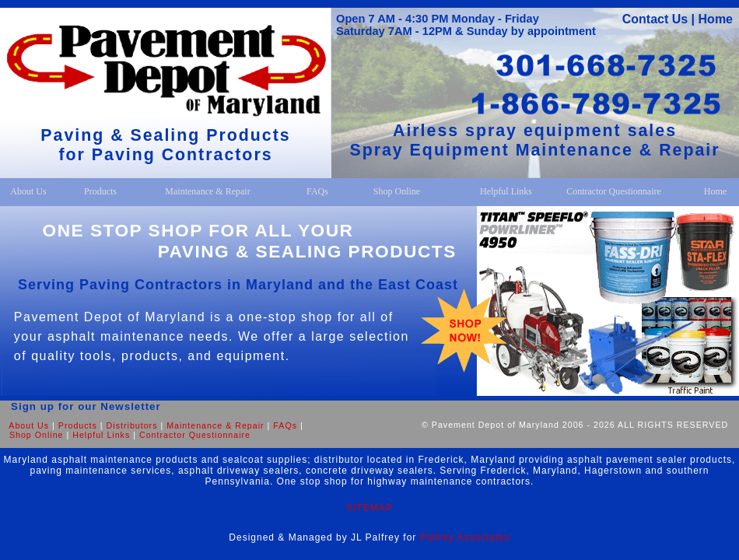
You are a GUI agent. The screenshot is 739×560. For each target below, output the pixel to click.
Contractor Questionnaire (195, 435)
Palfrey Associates (465, 537)
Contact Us (655, 19)
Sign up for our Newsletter (81, 406)
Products (78, 425)
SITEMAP (369, 508)
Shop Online (37, 435)
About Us (29, 425)
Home (716, 19)
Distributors (132, 425)
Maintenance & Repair (215, 425)
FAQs (285, 425)
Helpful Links (101, 435)
